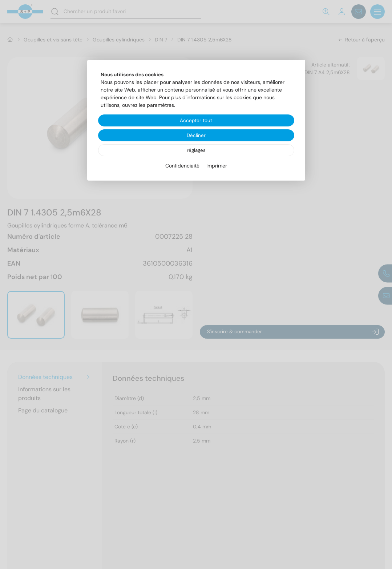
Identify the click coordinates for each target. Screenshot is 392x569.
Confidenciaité (182, 167)
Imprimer (217, 167)
